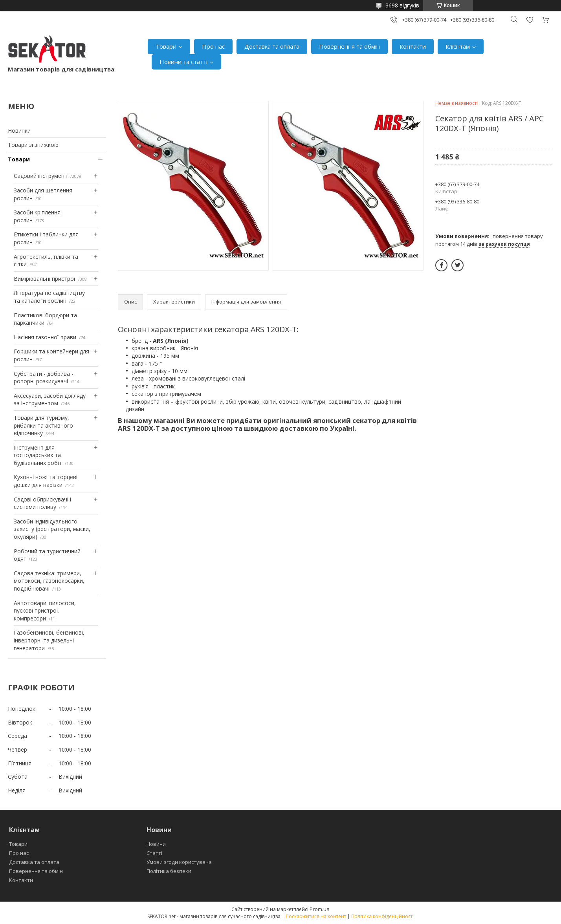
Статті (154, 853)
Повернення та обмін (349, 46)
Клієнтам (458, 46)
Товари (166, 46)
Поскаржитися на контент (316, 916)
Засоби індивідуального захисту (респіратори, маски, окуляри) (52, 529)
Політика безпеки (169, 871)
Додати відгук (530, 20)
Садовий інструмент (41, 176)
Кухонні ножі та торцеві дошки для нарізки (46, 481)
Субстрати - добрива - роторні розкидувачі (44, 378)
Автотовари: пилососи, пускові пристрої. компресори (45, 611)
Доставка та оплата (272, 46)
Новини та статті (183, 62)
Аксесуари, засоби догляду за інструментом (50, 400)
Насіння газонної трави (45, 337)
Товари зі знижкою (33, 145)
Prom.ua (320, 909)
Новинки (19, 131)
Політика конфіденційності (382, 916)
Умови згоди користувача (179, 862)
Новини (156, 844)
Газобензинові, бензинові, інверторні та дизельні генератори (49, 640)
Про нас (213, 46)
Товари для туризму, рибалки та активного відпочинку (43, 425)
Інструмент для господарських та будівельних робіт (38, 455)
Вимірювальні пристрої (45, 279)
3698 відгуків (402, 5)
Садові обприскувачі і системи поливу (42, 503)
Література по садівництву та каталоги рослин (49, 297)
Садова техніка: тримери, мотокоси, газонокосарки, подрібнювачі (49, 581)
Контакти (413, 46)
